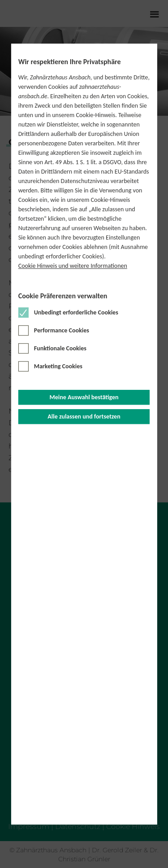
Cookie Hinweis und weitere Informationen (73, 266)
